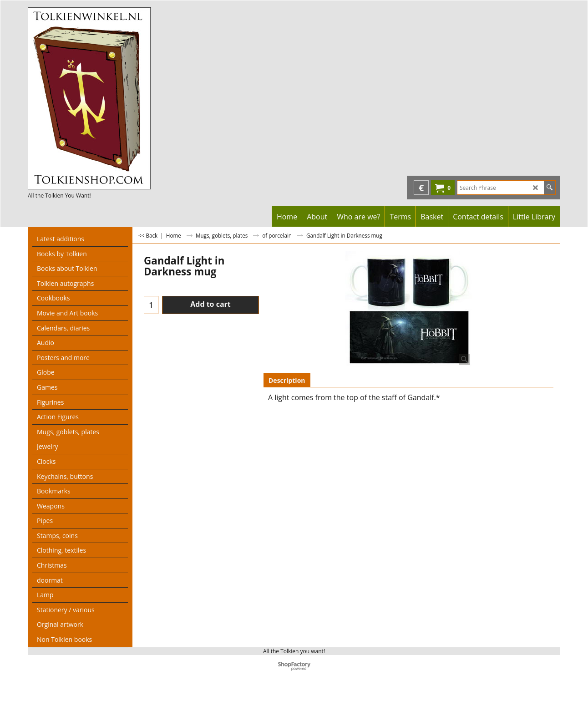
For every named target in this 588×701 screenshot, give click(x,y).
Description (287, 380)
